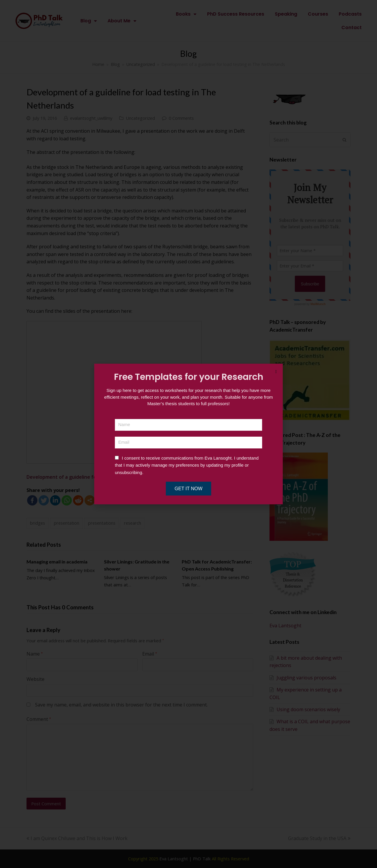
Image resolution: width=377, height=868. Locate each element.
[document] (188, 434)
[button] (276, 372)
